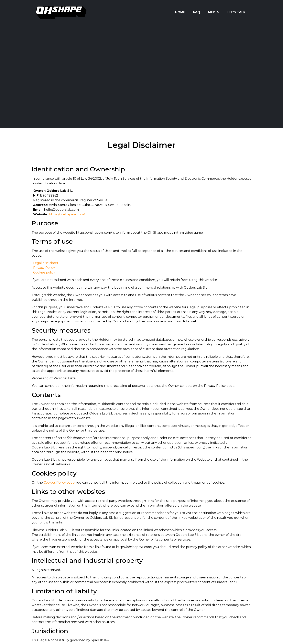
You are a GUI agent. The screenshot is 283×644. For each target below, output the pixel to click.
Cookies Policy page (59, 483)
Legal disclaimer (46, 263)
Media (213, 12)
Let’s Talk (236, 12)
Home (180, 12)
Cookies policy (44, 272)
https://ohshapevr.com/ (67, 214)
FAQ (197, 12)
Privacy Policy (44, 268)
